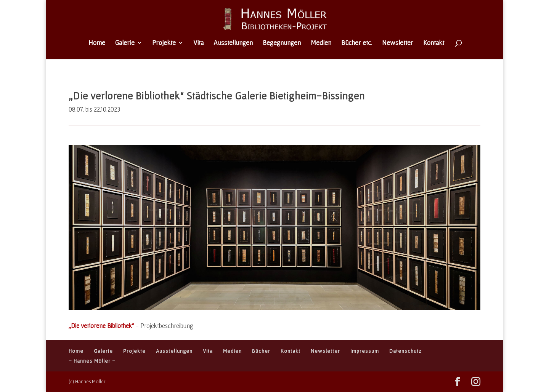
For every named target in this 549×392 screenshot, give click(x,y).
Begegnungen (282, 43)
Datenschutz (405, 351)
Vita (198, 43)
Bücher (261, 351)
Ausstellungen (233, 43)
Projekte (164, 43)
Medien (321, 43)
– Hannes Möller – (92, 361)
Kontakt (434, 43)
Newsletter (398, 43)
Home (97, 43)
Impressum (365, 351)
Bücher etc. (357, 43)
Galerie (125, 43)
